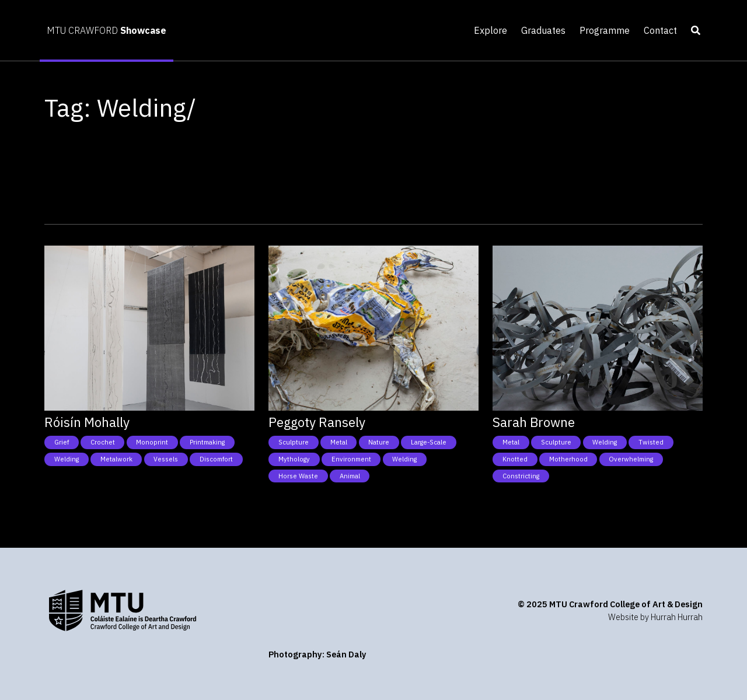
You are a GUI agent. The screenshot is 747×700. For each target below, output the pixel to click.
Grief (62, 442)
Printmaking (207, 442)
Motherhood (568, 459)
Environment (351, 459)
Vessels (166, 459)
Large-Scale (429, 442)
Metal (339, 442)
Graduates (543, 30)
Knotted (515, 459)
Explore (491, 30)
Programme (605, 30)
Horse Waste (298, 476)
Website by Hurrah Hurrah (655, 617)
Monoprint (152, 442)
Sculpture (294, 442)
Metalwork (116, 459)
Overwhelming (631, 459)
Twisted (651, 442)
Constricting (521, 476)
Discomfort (216, 459)
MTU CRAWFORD (107, 30)
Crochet (103, 442)
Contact (660, 30)
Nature (379, 442)
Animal (350, 476)
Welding (67, 459)
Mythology (294, 459)
